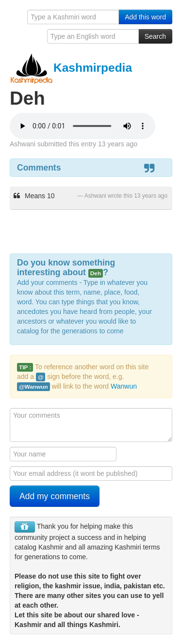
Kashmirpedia (71, 68)
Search (155, 36)
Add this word (145, 17)
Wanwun (124, 386)
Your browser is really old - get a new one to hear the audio (83, 126)
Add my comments (55, 496)
